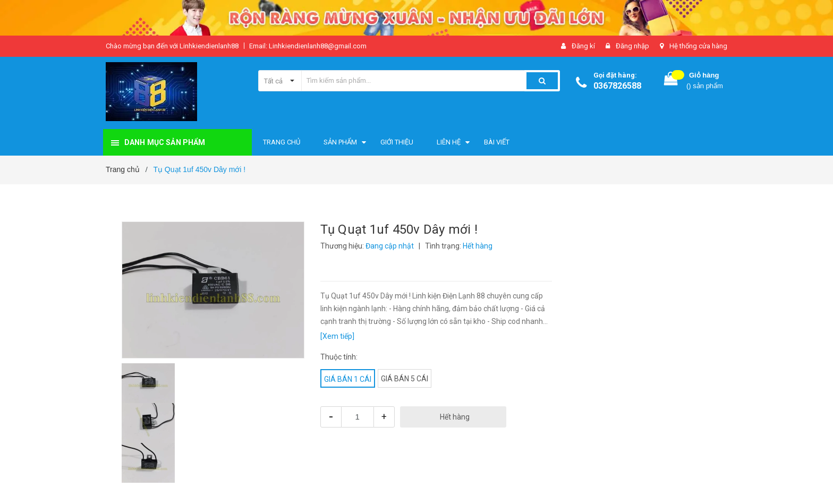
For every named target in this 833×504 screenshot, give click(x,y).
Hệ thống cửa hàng (698, 46)
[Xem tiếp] (337, 336)
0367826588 (617, 86)
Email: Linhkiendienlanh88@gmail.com (308, 46)
